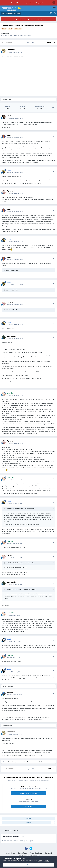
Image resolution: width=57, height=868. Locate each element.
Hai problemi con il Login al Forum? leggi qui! (27, 3)
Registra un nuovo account (29, 793)
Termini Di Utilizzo (43, 861)
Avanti (50, 42)
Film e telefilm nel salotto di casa (24, 35)
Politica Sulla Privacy (37, 853)
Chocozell (7, 33)
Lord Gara (25, 509)
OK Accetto (29, 865)
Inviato (15, 52)
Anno (10, 762)
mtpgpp (10, 692)
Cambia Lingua (11, 853)
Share (28, 818)
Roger (9, 135)
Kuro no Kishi (12, 336)
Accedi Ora (28, 806)
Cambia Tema (23, 853)
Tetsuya (10, 191)
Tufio (9, 116)
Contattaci (48, 853)
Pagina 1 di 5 (30, 42)
